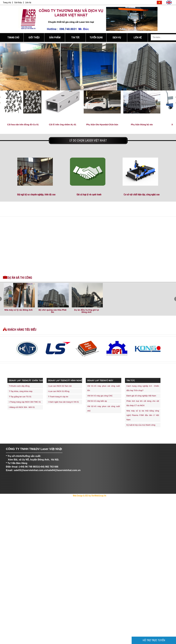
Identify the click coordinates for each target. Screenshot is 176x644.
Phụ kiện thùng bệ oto (142, 125)
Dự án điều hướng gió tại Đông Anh (86, 311)
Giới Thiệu (34, 37)
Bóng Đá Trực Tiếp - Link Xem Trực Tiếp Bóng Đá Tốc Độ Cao (54, 501)
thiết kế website (73, 501)
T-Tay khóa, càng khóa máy (21, 391)
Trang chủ (7, 3)
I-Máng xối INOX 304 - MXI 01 (22, 407)
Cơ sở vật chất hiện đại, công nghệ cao (142, 195)
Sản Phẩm (55, 37)
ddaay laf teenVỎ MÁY (100, 380)
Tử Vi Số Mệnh (67, 501)
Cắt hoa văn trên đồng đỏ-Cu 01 (23, 125)
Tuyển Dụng (96, 37)
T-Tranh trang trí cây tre (58, 397)
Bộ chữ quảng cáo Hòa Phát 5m (53, 311)
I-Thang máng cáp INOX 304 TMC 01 (25, 402)
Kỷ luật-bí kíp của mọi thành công (141, 425)
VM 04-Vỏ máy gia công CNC (100, 396)
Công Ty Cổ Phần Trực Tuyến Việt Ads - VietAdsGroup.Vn (34, 501)
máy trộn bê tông (84, 501)
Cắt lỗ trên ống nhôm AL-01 (63, 125)
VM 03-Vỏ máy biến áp (97, 401)
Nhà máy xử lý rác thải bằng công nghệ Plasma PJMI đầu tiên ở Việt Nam (143, 415)
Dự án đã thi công (20, 278)
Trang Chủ (13, 37)
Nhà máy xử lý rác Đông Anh (19, 310)
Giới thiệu (18, 3)
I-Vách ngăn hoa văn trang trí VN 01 (63, 402)
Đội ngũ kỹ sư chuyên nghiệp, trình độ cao (36, 195)
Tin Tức (75, 37)
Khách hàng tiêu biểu (22, 330)
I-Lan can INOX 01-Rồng (59, 391)
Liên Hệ (138, 37)
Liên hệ (28, 3)
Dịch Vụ (117, 37)
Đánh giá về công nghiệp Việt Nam (141, 396)
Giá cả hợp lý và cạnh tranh (89, 195)
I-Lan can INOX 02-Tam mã (60, 386)
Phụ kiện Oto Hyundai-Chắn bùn (102, 125)
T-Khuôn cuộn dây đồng (19, 386)
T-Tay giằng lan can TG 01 (20, 397)
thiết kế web (78, 501)
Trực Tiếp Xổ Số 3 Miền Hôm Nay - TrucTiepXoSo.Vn (15, 501)
